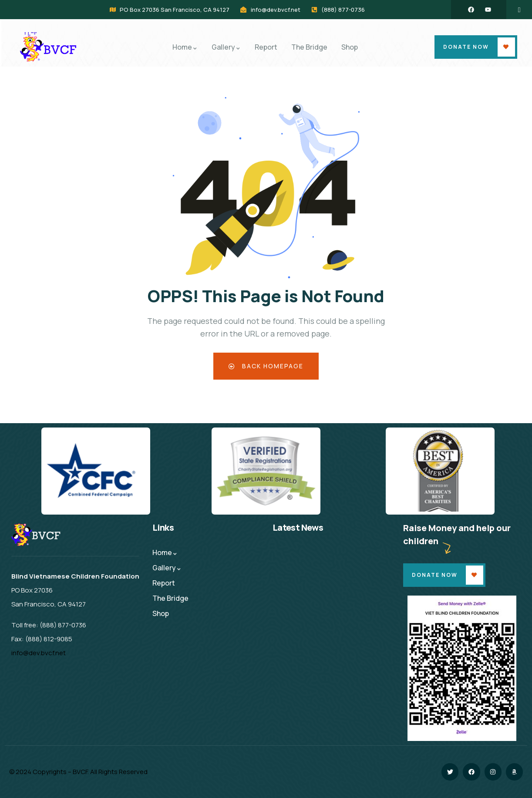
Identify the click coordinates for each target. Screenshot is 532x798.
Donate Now (466, 47)
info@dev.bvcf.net (39, 653)
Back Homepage (266, 366)
